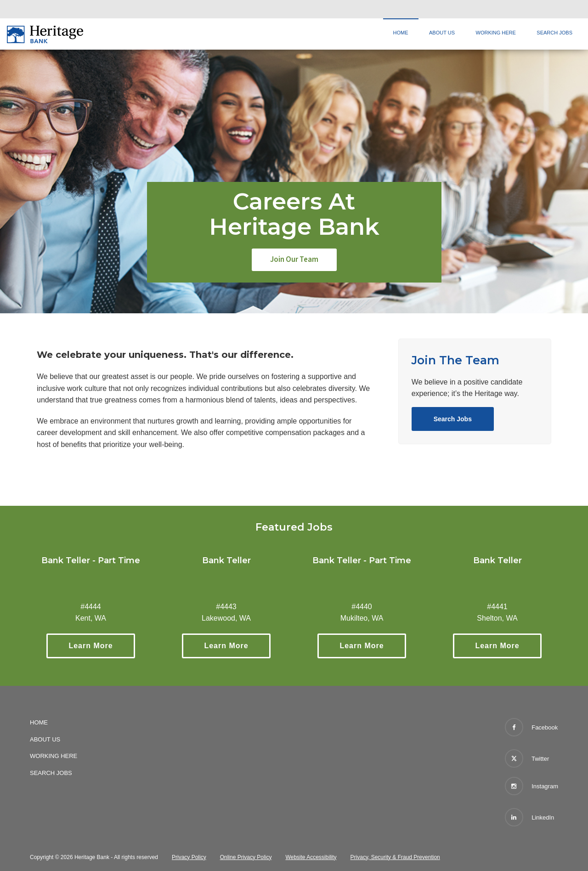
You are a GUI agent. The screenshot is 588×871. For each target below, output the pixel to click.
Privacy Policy (189, 857)
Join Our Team (294, 260)
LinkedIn (530, 817)
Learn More (102, 645)
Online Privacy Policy (246, 857)
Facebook (531, 727)
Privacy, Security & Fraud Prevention (395, 857)
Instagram (531, 786)
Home (401, 33)
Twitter (527, 757)
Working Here (496, 33)
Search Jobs (554, 33)
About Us (442, 33)
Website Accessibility (311, 857)
